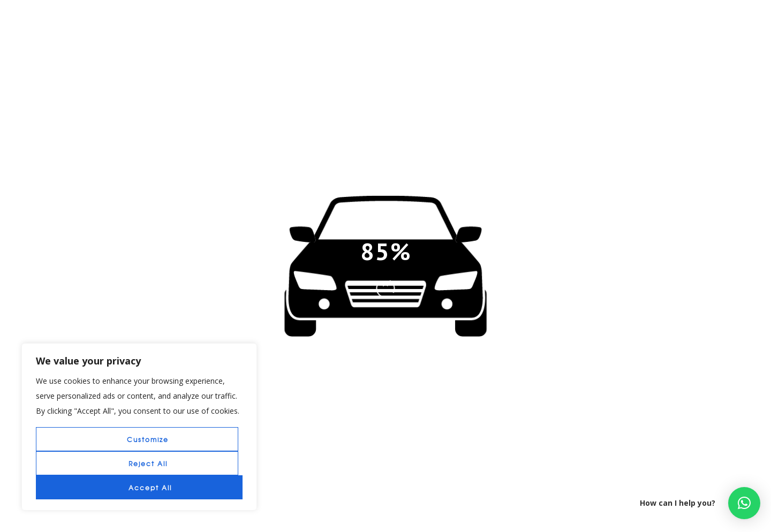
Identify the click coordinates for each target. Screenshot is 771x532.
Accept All (150, 488)
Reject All (148, 463)
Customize (148, 439)
